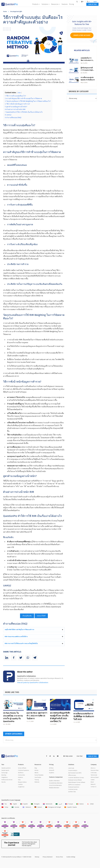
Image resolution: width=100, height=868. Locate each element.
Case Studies (38, 777)
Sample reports (5, 770)
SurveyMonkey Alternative (56, 783)
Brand (92, 782)
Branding (4, 775)
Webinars (37, 782)
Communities (21, 775)
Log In (94, 2)
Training (37, 780)
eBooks (36, 773)
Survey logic (5, 773)
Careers (93, 780)
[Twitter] (21, 658)
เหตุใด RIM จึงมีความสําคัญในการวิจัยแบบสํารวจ (19, 630)
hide (19, 93)
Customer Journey (73, 789)
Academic (52, 773)
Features (65, 5)
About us (93, 768)
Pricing (71, 5)
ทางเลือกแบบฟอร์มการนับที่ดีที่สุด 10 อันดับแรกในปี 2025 (84, 716)
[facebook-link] (47, 756)
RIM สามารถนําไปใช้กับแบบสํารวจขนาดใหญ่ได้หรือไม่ (21, 643)
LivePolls (20, 784)
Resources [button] (56, 5)
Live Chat (80, 756)
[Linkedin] (7, 658)
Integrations (5, 777)
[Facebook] (14, 658)
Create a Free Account (82, 35)
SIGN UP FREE (92, 6)
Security (4, 782)
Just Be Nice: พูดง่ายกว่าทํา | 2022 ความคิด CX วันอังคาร (37, 716)
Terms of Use (59, 857)
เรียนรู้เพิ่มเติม (27, 616)
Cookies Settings (71, 857)
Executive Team (95, 770)
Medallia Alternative (54, 788)
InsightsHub (21, 787)
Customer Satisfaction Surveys (76, 778)
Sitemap (37, 857)
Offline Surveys (72, 775)
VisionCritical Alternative (55, 785)
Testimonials (94, 775)
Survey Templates (39, 775)
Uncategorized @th (16, 12)
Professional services (7, 780)
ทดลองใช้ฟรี (41, 616)
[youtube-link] (58, 756)
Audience (20, 777)
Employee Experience (74, 787)
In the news (94, 773)
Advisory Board (95, 777)
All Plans (51, 768)
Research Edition (22, 782)
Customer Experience (23, 770)
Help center (68, 756)
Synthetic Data (72, 792)
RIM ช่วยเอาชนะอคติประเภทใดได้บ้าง (16, 637)
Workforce (21, 773)
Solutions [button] (46, 5)
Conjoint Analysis (73, 770)
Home (5, 12)
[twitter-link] (50, 756)
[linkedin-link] (54, 756)
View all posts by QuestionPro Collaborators (33, 683)
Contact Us (94, 787)
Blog (36, 768)
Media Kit (93, 784)
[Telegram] (35, 658)
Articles (36, 770)
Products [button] (36, 5)
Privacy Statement (48, 857)
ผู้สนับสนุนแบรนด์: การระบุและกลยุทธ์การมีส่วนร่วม (87, 70)
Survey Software (22, 768)
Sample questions (6, 768)
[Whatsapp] (28, 658)
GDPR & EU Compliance (74, 785)
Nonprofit (52, 770)
